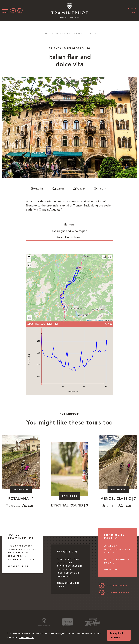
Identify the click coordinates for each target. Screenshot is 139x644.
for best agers (117, 586)
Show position (18, 566)
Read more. (26, 637)
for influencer (118, 592)
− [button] (29, 260)
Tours (59, 34)
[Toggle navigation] (6, 11)
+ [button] (29, 257)
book (134, 13)
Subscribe (111, 570)
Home (46, 34)
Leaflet (89, 320)
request (132, 8)
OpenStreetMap (99, 320)
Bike (53, 34)
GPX (109, 324)
